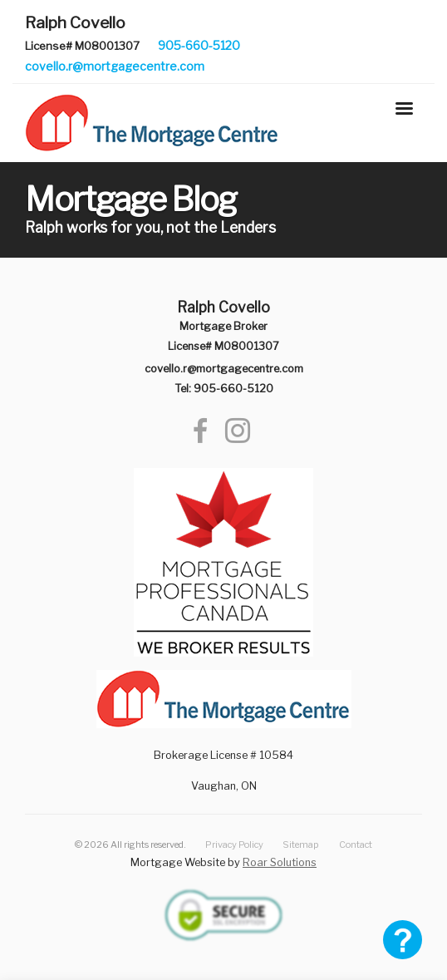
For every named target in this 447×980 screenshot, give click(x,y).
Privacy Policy (234, 845)
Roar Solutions (280, 862)
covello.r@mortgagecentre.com (115, 66)
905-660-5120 (199, 45)
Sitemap (301, 845)
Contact (356, 845)
